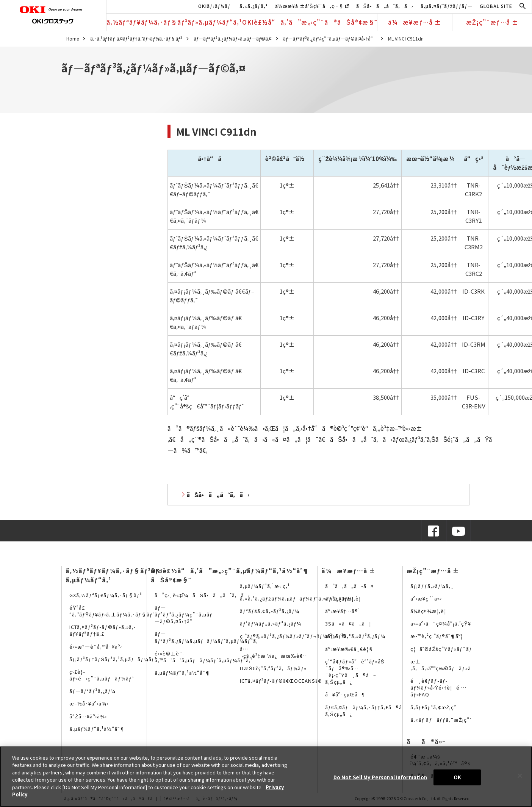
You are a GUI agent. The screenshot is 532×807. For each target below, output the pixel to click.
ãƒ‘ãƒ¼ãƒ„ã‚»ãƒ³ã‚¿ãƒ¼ (271, 623)
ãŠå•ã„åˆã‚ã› (385, 6)
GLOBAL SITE (496, 6)
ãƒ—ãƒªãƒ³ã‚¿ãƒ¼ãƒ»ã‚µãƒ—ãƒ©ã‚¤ (233, 38)
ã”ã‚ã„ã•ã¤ (349, 586)
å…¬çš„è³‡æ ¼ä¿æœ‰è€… (274, 652)
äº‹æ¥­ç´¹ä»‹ (426, 598)
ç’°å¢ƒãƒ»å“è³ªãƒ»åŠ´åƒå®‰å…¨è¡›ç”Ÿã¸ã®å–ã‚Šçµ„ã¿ (355, 672)
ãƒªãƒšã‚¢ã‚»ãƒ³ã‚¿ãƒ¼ (270, 611)
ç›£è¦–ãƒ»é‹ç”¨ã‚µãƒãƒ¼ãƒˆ (102, 675)
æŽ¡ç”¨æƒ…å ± (492, 22)
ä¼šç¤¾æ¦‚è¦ (345, 598)
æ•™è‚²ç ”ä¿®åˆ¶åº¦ (437, 636)
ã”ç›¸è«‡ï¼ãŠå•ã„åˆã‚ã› (202, 595)
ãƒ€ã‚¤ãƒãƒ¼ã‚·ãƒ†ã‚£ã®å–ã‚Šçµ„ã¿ (367, 711)
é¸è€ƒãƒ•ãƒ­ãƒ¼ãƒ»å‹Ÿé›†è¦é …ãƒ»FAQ (438, 687)
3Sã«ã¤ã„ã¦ (348, 623)
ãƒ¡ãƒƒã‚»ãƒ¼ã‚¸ (432, 586)
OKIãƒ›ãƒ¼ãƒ (215, 6)
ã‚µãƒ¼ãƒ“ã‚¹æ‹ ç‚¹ (265, 586)
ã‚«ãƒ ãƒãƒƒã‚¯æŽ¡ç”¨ (442, 720)
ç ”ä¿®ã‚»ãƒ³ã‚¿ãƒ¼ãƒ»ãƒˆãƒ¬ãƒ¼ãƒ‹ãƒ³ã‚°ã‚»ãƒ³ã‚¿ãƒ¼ (313, 636)
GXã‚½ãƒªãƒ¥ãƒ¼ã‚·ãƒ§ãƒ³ (106, 595)
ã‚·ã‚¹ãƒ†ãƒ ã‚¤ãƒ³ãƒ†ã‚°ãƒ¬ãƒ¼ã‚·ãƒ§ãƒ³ (136, 38)
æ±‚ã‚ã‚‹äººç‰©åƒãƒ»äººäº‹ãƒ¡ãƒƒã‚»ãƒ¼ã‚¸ (468, 665)
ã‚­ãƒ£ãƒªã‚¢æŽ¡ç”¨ (435, 707)
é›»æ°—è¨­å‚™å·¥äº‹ (96, 647)
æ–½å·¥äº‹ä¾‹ (89, 703)
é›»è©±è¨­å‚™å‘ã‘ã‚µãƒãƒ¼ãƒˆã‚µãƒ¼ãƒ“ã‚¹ (204, 657)
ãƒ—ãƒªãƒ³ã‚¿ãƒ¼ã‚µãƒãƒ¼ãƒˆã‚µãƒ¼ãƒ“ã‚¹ (207, 637)
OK (457, 777)
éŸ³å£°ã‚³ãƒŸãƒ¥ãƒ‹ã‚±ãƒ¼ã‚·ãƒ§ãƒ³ (112, 611)
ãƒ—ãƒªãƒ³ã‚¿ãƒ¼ (92, 691)
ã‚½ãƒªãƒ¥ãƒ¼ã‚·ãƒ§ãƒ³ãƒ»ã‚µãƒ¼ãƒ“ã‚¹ (174, 22)
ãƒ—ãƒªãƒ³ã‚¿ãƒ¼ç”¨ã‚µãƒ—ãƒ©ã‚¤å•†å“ (330, 38)
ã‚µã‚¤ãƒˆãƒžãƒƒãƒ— (447, 6)
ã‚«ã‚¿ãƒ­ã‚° (254, 6)
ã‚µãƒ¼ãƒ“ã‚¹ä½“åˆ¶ (97, 729)
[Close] (520, 776)
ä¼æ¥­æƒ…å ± (415, 22)
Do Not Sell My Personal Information (380, 777)
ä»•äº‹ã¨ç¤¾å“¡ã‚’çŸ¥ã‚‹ (444, 623)
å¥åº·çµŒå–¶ (346, 694)
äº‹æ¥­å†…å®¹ (343, 611)
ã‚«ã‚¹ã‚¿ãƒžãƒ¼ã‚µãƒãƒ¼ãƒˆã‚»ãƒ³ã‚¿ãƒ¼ (296, 598)
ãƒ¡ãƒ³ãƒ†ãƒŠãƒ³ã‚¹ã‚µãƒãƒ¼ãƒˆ (113, 659)
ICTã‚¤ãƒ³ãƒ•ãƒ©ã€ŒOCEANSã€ (283, 681)
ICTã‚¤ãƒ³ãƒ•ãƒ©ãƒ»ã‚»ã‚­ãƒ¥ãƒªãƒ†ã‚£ (102, 630)
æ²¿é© (336, 636)
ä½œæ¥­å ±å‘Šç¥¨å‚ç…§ (312, 6)
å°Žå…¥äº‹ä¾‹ (88, 716)
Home (73, 38)
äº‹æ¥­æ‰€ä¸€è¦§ (349, 649)
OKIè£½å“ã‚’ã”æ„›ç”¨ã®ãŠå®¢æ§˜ (310, 22)
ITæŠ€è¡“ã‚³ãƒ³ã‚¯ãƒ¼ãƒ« (273, 668)
